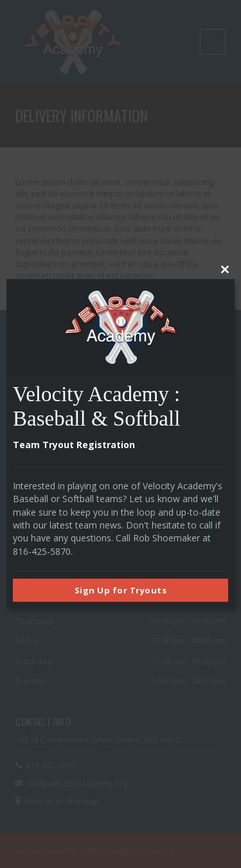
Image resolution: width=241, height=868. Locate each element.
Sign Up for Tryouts (121, 590)
